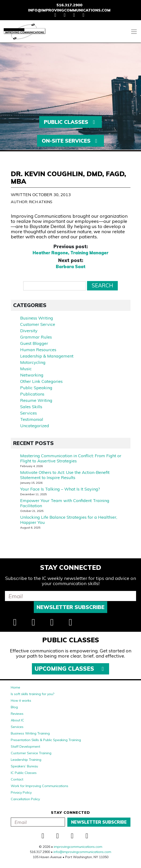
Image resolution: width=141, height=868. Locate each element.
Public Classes (70, 122)
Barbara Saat (71, 267)
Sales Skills (31, 407)
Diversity (29, 331)
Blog (14, 707)
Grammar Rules (36, 337)
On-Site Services (71, 141)
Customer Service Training (31, 753)
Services (29, 413)
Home (15, 687)
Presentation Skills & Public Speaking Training (46, 740)
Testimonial (32, 419)
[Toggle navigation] (134, 32)
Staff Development (25, 746)
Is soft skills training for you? (32, 694)
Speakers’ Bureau (24, 766)
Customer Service (38, 324)
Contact (17, 779)
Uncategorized (35, 426)
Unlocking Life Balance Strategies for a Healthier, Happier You (69, 520)
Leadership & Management (47, 356)
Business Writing (37, 318)
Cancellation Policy (25, 799)
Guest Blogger (34, 343)
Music (26, 369)
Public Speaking (36, 388)
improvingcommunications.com (78, 847)
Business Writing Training (30, 733)
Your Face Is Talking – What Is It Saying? (60, 489)
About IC (17, 720)
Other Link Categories (41, 381)
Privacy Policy (21, 792)
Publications (32, 394)
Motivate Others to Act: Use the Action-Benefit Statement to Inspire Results (65, 475)
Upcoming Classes (70, 669)
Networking (32, 375)
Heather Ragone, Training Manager (70, 253)
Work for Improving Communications (40, 786)
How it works (21, 700)
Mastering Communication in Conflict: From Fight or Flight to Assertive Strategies (71, 458)
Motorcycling (33, 362)
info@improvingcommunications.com (69, 10)
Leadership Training (26, 760)
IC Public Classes (24, 773)
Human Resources (38, 350)
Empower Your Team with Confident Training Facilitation (65, 503)
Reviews (17, 714)
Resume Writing (36, 400)
